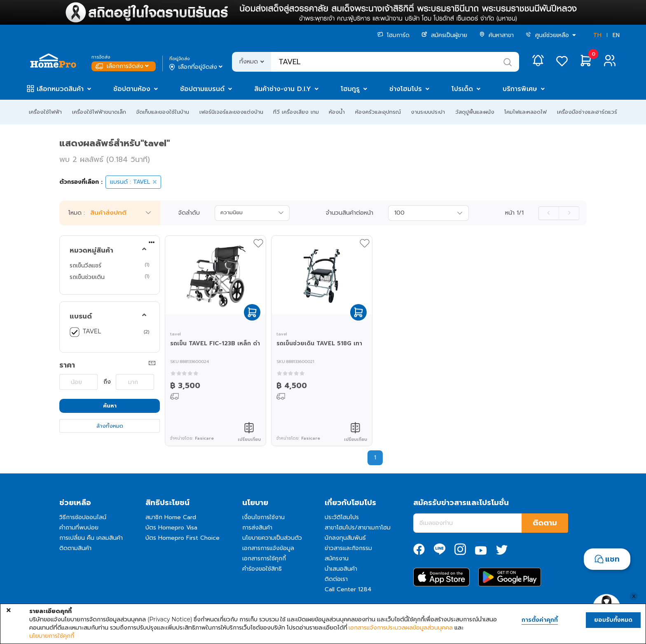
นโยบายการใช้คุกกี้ (52, 636)
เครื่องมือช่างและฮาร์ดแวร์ (587, 112)
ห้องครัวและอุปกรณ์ (378, 112)
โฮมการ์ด (393, 35)
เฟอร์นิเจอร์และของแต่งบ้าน (231, 112)
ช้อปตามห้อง (132, 89)
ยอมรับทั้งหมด (613, 620)
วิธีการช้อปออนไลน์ (83, 517)
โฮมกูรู (350, 89)
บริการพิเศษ (520, 89)
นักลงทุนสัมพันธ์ (345, 538)
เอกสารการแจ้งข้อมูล (268, 548)
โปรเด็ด (462, 89)
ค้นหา (110, 406)
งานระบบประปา (428, 112)
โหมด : (77, 213)
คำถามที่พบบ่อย (79, 528)
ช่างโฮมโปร (406, 89)
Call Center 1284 (348, 589)
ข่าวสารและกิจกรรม (348, 548)
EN (616, 35)
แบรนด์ (81, 316)
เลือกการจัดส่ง (123, 66)
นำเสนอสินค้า (341, 569)
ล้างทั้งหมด (110, 426)
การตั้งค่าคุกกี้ (540, 620)
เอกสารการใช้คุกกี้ (264, 559)
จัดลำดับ (189, 213)
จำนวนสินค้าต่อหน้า (350, 213)
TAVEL (92, 331)
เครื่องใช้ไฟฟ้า (45, 112)
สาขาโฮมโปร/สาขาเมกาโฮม (358, 528)
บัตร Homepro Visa (171, 528)
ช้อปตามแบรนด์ (202, 89)
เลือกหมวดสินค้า (60, 89)
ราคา (67, 365)
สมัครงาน (337, 559)
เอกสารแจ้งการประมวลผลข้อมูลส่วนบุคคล (401, 628)
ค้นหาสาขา (496, 35)
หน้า (514, 213)
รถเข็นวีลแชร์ (85, 265)
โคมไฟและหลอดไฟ (525, 112)
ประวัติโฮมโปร (342, 517)
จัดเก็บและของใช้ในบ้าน (163, 112)
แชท (612, 559)
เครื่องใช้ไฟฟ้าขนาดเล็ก (99, 112)
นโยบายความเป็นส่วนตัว (272, 538)
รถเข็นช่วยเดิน (87, 277)
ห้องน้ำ (337, 112)
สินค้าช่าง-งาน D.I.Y (283, 89)
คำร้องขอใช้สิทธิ (262, 569)
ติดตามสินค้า (75, 548)
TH (597, 35)
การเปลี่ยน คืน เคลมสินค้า (91, 538)
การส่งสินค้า (257, 528)
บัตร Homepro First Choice (183, 538)
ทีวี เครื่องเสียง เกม (296, 112)
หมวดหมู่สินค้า (91, 251)
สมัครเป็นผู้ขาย (444, 35)
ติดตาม (545, 523)
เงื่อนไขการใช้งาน (263, 517)
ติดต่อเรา (336, 579)
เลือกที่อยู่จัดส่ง (197, 67)
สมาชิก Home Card (171, 517)
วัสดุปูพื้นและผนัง (475, 112)
